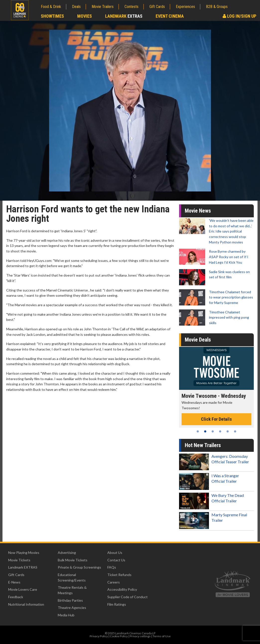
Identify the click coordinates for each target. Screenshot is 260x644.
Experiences (185, 7)
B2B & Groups (217, 7)
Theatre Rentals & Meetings (72, 590)
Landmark (124, 16)
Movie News (198, 211)
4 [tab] (220, 431)
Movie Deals (198, 340)
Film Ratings (117, 604)
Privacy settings (140, 636)
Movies (85, 16)
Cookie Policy (119, 636)
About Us (115, 553)
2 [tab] (205, 431)
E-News (14, 582)
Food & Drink (51, 7)
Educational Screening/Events (72, 577)
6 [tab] (235, 431)
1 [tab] (198, 431)
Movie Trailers (103, 7)
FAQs (112, 567)
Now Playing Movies (24, 553)
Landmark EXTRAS (23, 567)
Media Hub (66, 615)
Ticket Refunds (119, 575)
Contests (131, 7)
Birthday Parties (70, 600)
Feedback (16, 597)
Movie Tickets (19, 560)
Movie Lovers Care (23, 589)
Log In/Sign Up (239, 16)
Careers (114, 582)
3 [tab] (213, 431)
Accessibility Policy (122, 589)
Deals (76, 7)
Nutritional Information (26, 604)
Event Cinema (170, 16)
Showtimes (52, 16)
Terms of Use (162, 636)
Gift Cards (157, 7)
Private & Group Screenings (79, 567)
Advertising (67, 553)
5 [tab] (228, 431)
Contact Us (116, 560)
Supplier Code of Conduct (128, 597)
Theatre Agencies (72, 608)
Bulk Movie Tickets (73, 560)
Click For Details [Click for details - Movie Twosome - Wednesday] (216, 419)
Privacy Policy (99, 636)
